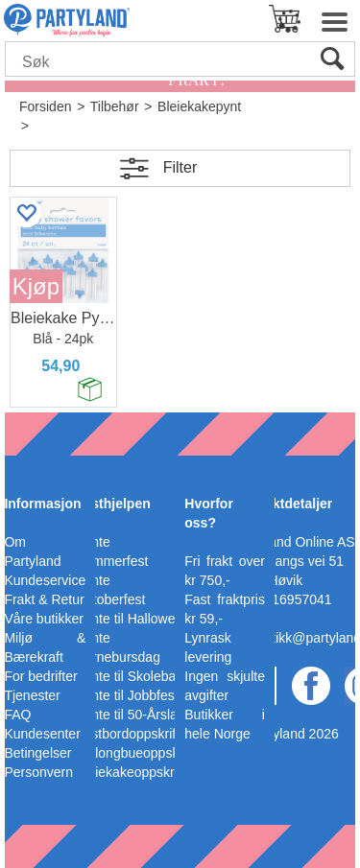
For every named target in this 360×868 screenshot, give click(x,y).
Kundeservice (45, 580)
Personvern (38, 772)
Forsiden (45, 106)
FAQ (17, 715)
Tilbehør (115, 106)
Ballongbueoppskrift (135, 753)
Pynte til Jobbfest (127, 695)
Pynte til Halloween (133, 619)
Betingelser (37, 753)
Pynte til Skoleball (129, 676)
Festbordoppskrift (128, 734)
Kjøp (36, 286)
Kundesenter (42, 734)
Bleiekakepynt (199, 106)
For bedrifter (40, 676)
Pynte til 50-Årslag (131, 715)
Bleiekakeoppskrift (131, 772)
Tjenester (32, 695)
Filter (180, 167)
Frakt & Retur (44, 599)
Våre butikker (43, 619)
